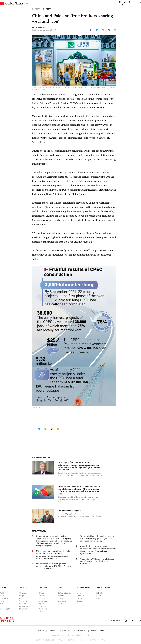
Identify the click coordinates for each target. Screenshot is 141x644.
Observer (42, 596)
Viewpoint (42, 606)
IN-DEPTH (48, 9)
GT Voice (23, 593)
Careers (52, 631)
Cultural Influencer (64, 593)
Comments (23, 601)
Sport (98, 598)
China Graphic (5, 609)
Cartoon (42, 611)
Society (3, 596)
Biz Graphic (23, 609)
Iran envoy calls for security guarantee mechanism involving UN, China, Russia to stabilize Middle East (54, 566)
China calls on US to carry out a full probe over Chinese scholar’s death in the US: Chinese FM (97, 561)
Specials (80, 601)
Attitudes (61, 596)
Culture (60, 598)
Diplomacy (4, 598)
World (99, 596)
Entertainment (63, 601)
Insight (22, 596)
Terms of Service (98, 631)
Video (79, 593)
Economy (23, 598)
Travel (60, 604)
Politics (3, 593)
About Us (40, 631)
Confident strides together (70, 511)
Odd (2, 606)
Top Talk (42, 604)
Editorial (41, 593)
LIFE (60, 587)
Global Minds (43, 598)
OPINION (43, 587)
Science (3, 604)
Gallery (80, 598)
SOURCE (23, 587)
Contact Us (65, 631)
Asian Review (43, 601)
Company (23, 604)
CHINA (3, 587)
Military (3, 601)
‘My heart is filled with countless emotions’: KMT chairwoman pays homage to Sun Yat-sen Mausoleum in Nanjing (98, 538)
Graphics (80, 596)
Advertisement (80, 631)
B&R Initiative (24, 606)
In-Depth (100, 593)
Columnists (43, 609)
